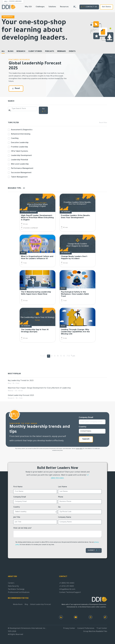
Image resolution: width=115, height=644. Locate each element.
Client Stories (35, 51)
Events (72, 51)
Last (73, 356)
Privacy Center (69, 628)
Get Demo (106, 7)
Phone (61, 497)
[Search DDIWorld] (75, 7)
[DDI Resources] (105, 617)
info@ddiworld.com (67, 589)
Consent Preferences (86, 628)
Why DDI (28, 7)
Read (16, 89)
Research (21, 51)
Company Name (65, 517)
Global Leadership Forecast (40, 605)
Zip (59, 507)
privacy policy (79, 449)
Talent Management (19, 177)
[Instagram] (91, 617)
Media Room (18, 605)
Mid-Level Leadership (19, 164)
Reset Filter (103, 123)
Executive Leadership (19, 143)
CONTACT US (89, 7)
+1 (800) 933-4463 (67, 583)
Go (44, 110)
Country (83, 427)
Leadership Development (21, 156)
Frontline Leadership (19, 147)
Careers (11, 583)
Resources (64, 7)
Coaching (14, 138)
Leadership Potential (19, 160)
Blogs (11, 51)
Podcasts (50, 51)
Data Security (13, 586)
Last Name (63, 487)
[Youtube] (76, 617)
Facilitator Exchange (16, 589)
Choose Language (15, 1)
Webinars (61, 51)
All (3, 51)
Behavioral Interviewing (20, 134)
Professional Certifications (19, 593)
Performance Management (22, 168)
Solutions (52, 7)
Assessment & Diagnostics (21, 130)
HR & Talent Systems (19, 151)
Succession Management (21, 173)
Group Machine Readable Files (95, 632)
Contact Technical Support (70, 593)
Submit (86, 439)
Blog (26, 605)
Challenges (40, 7)
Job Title (17, 517)
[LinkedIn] (61, 617)
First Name (18, 487)
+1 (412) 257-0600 (67, 586)
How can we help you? (22, 528)
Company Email (86, 418)
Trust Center (102, 628)
